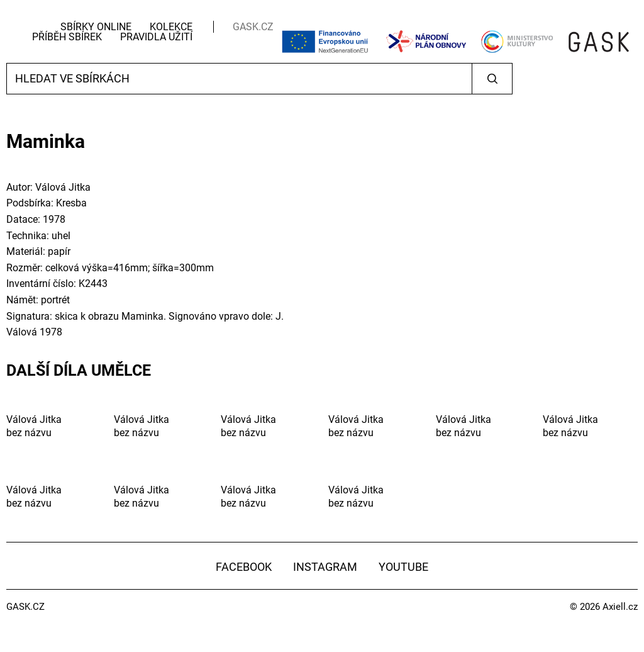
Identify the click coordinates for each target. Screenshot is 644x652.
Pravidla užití (156, 37)
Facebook (244, 567)
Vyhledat (492, 79)
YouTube (403, 567)
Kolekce (171, 27)
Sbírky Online (96, 27)
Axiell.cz (620, 607)
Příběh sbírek (67, 37)
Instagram (325, 567)
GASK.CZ (253, 27)
